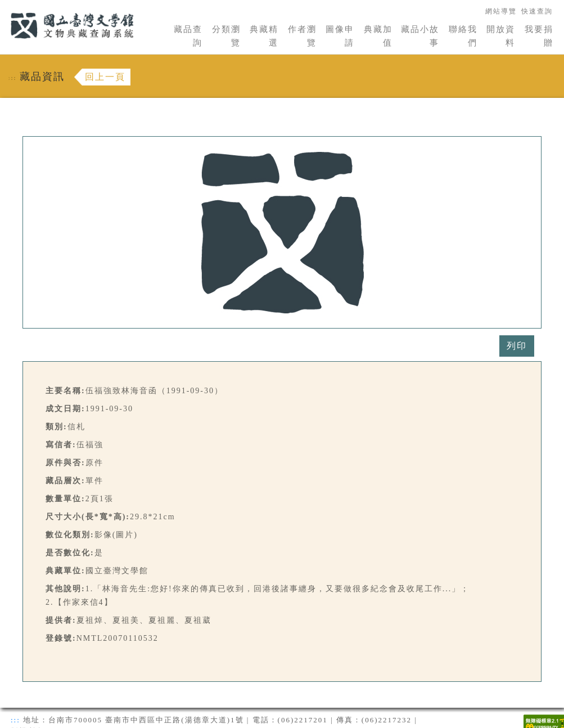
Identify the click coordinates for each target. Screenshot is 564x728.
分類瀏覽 (226, 36)
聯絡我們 (463, 36)
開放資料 (501, 36)
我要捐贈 (539, 36)
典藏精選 (264, 36)
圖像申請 (340, 36)
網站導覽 (501, 11)
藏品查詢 (188, 36)
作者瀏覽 (302, 36)
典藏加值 (378, 36)
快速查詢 (537, 11)
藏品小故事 (420, 36)
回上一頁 (105, 77)
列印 (517, 346)
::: (4, 6)
